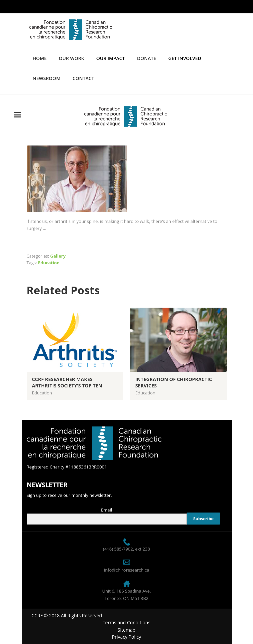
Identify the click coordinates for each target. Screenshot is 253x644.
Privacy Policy (126, 637)
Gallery (58, 256)
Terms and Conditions (126, 622)
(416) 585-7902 (118, 549)
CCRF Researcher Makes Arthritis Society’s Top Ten (67, 382)
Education (49, 263)
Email (106, 510)
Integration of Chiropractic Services (174, 382)
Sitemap (126, 630)
